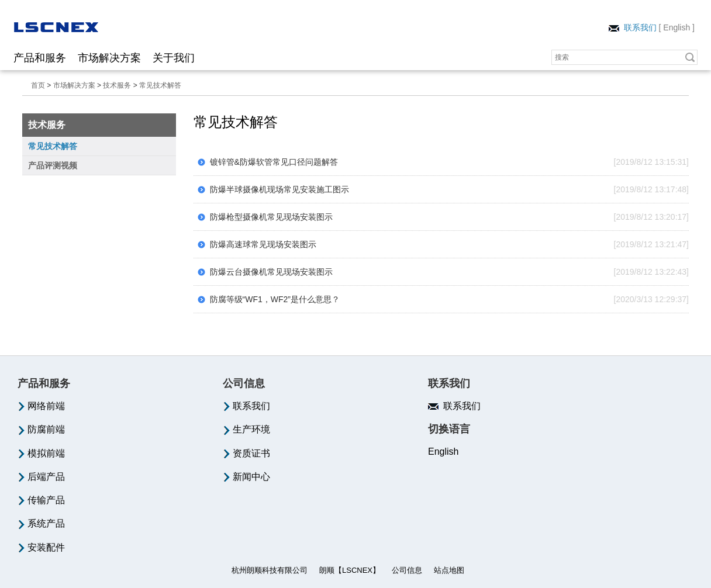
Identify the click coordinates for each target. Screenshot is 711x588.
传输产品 (41, 500)
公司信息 (407, 570)
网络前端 (41, 406)
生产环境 (246, 429)
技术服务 (117, 85)
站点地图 (449, 570)
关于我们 (174, 58)
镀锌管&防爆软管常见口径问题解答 (274, 162)
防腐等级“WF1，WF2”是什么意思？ (275, 299)
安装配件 (41, 547)
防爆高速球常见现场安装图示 (263, 244)
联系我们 (633, 27)
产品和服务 (40, 58)
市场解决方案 (109, 58)
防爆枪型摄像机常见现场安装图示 (271, 217)
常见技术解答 (160, 85)
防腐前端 (41, 429)
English (677, 27)
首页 (38, 85)
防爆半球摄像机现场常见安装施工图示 (279, 189)
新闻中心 (246, 477)
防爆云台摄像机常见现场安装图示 (271, 272)
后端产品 (41, 477)
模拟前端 (41, 453)
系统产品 (41, 523)
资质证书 (246, 453)
